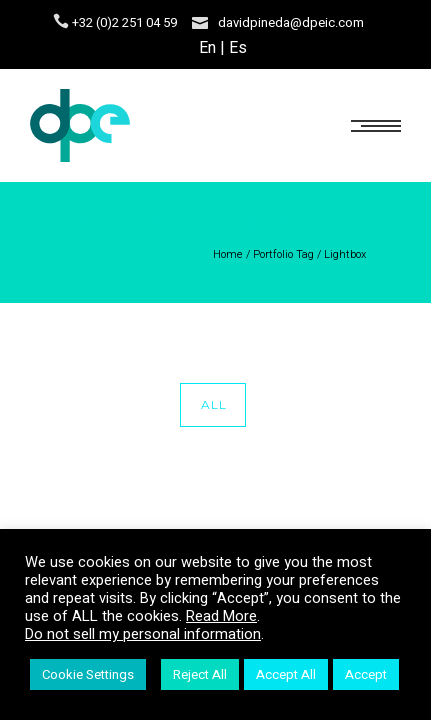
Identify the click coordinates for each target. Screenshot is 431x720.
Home (228, 254)
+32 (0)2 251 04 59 (124, 22)
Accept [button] (366, 674)
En (207, 48)
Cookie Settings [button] (88, 674)
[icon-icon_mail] (200, 21)
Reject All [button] (200, 674)
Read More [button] (221, 616)
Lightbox (345, 254)
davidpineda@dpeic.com (291, 22)
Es (238, 48)
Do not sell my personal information (143, 634)
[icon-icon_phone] (61, 21)
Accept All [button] (286, 674)
